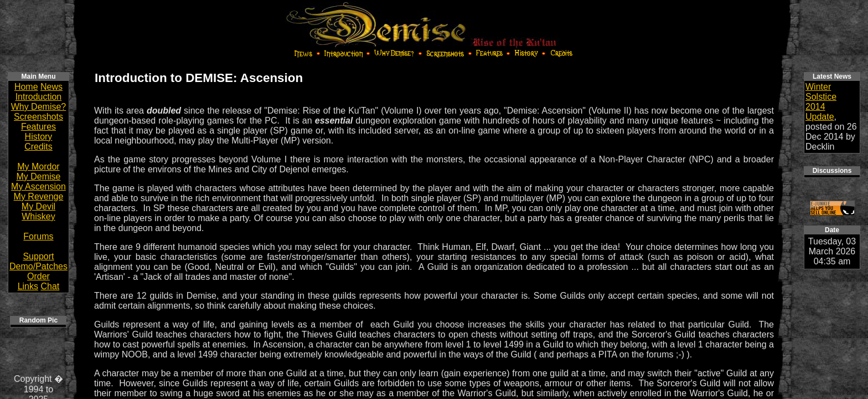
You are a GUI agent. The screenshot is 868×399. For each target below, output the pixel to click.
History (39, 137)
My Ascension (38, 186)
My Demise (38, 177)
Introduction (39, 97)
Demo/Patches (38, 266)
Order (38, 276)
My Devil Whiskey (38, 211)
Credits (38, 147)
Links (28, 286)
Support (38, 256)
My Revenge (39, 196)
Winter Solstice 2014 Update (821, 102)
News (51, 87)
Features (38, 127)
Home (26, 87)
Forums (38, 236)
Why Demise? (39, 107)
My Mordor (38, 167)
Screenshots (38, 117)
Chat (50, 286)
